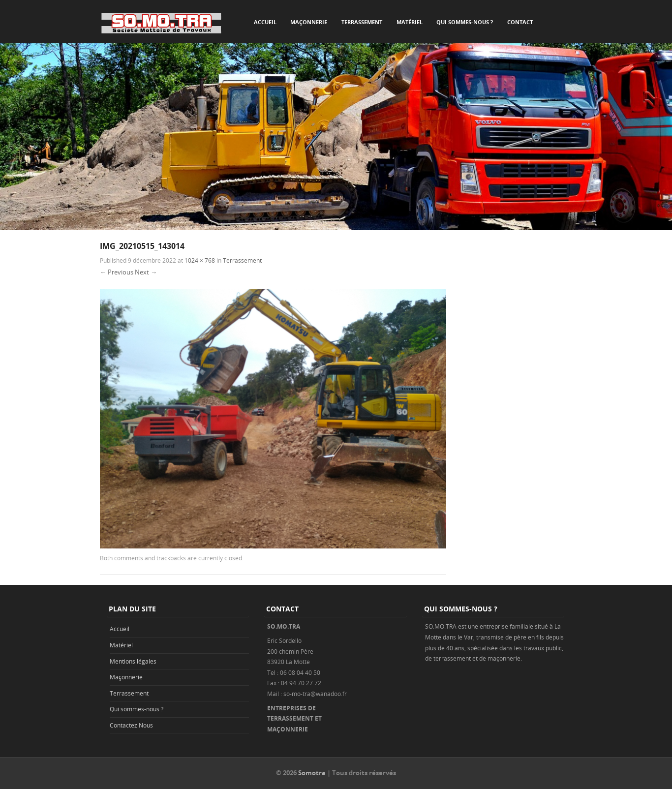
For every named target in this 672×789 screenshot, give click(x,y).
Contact (520, 22)
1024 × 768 (200, 260)
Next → (146, 272)
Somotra (312, 773)
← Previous (117, 272)
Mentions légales (133, 661)
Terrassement (362, 22)
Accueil (265, 22)
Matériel (410, 22)
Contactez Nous (131, 725)
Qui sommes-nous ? (465, 22)
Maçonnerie (309, 22)
